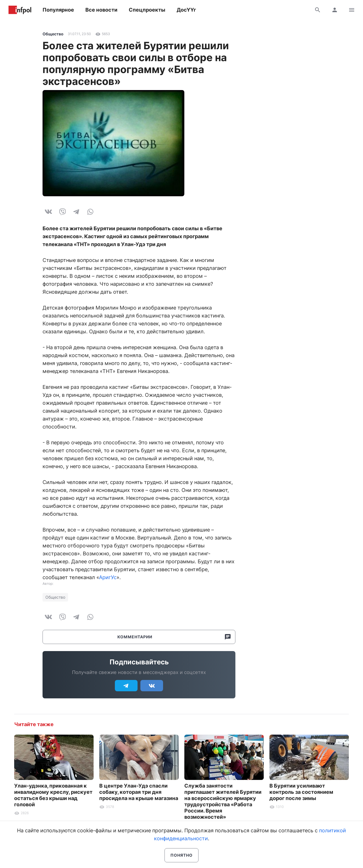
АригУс (108, 577)
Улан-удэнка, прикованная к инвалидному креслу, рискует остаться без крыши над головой (53, 795)
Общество (53, 34)
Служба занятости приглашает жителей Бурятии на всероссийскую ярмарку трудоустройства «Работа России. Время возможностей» (223, 801)
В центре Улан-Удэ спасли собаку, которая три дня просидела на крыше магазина (139, 792)
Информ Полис (20, 10)
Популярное (58, 10)
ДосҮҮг (186, 10)
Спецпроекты (147, 10)
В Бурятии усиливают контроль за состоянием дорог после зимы (301, 792)
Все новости (101, 10)
